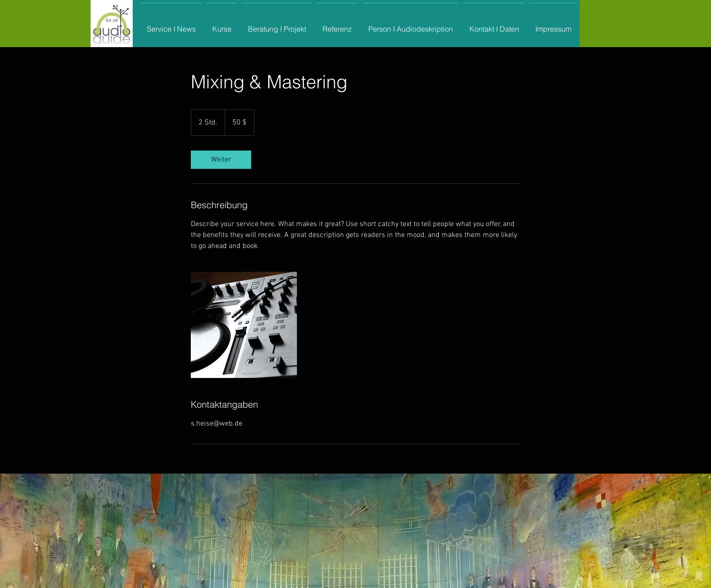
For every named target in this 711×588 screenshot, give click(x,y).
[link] (221, 160)
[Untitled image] (244, 325)
